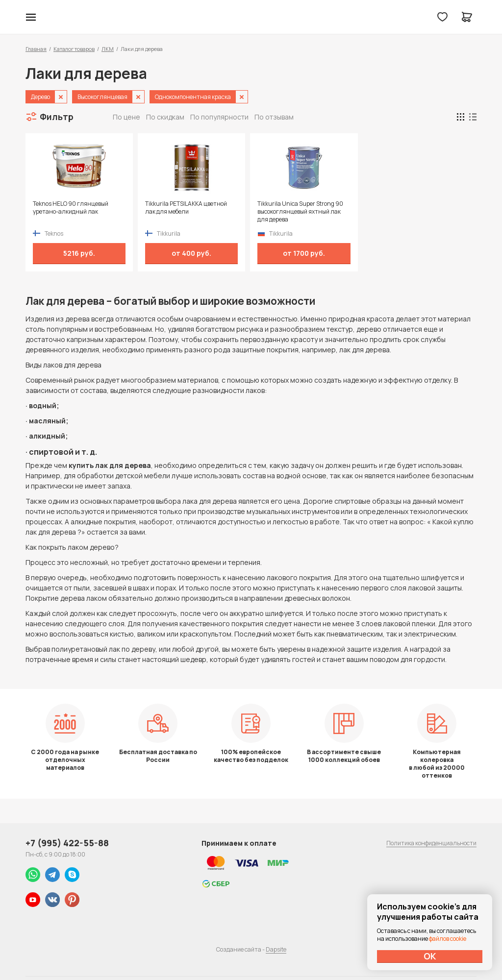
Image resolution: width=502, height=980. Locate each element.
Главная (36, 49)
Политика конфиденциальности (431, 843)
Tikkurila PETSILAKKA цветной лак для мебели (186, 208)
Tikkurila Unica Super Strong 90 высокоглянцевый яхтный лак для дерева (300, 212)
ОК (430, 956)
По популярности (219, 117)
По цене (126, 117)
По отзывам (274, 117)
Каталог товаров (74, 49)
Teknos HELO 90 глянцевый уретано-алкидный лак (71, 208)
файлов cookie (448, 939)
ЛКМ (108, 49)
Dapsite (276, 949)
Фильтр (57, 117)
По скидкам (165, 117)
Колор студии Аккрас (251, 17)
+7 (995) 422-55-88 (67, 843)
